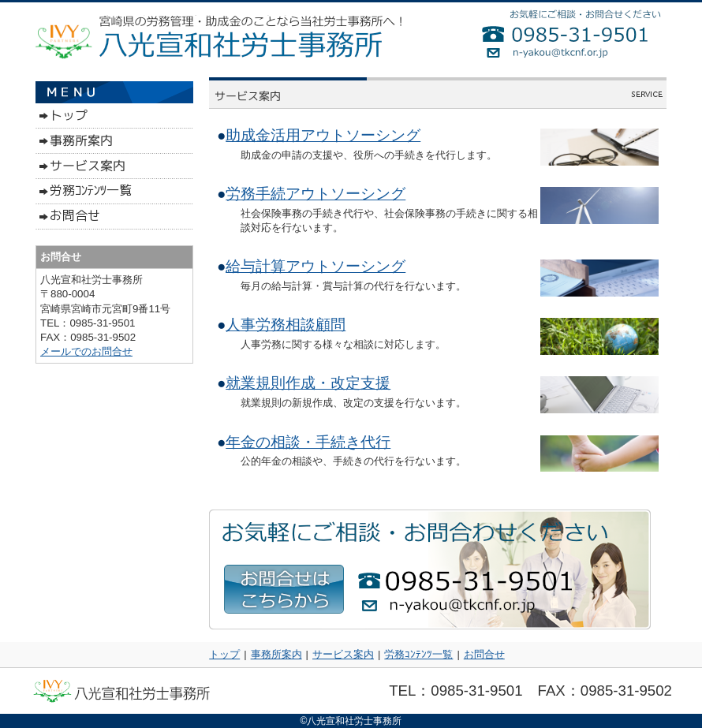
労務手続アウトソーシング (316, 194)
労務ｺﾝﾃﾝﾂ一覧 (418, 654)
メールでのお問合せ (86, 351)
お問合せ (484, 654)
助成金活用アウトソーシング (323, 135)
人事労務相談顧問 (286, 325)
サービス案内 (343, 654)
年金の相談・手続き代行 (308, 442)
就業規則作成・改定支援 (308, 383)
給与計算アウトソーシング (316, 266)
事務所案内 (276, 654)
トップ (224, 654)
